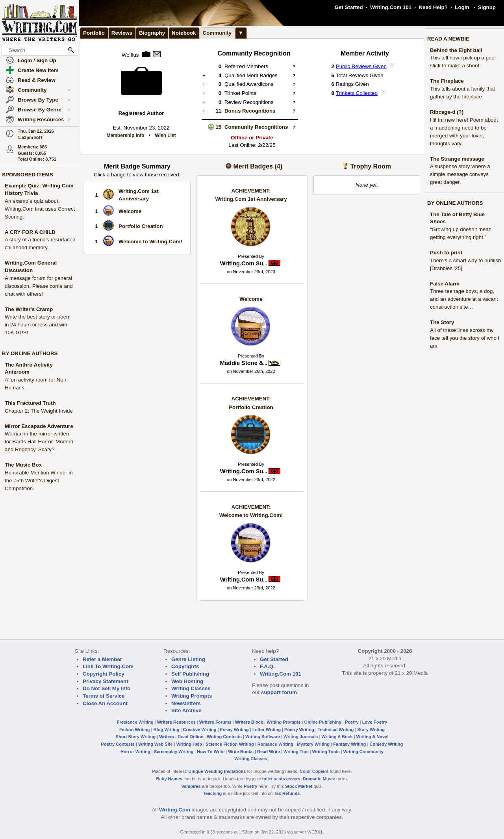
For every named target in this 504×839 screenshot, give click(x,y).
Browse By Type (44, 100)
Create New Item (38, 70)
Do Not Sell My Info (107, 688)
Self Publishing (190, 674)
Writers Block (249, 722)
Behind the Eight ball (456, 50)
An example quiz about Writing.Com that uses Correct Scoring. (40, 209)
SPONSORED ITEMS (28, 175)
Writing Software (263, 737)
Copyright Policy (104, 674)
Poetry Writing (299, 730)
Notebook (184, 33)
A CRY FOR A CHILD (30, 232)
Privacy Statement (106, 681)
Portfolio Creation (141, 226)
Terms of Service (104, 696)
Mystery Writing (313, 744)
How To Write (211, 752)
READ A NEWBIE (448, 39)
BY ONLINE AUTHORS (30, 353)
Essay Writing (234, 730)
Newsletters (186, 703)
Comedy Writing (386, 744)
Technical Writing (336, 730)
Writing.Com (175, 810)
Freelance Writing (135, 722)
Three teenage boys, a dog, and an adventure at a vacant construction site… (464, 299)
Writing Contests (224, 737)
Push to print (446, 253)
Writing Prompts (192, 696)
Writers (167, 737)
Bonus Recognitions (250, 111)
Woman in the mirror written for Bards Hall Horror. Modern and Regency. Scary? (39, 442)
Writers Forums (215, 722)
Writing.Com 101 (391, 7)
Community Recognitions (256, 127)
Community (44, 90)
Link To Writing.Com (108, 666)
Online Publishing (323, 722)
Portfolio (94, 33)
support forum (279, 692)
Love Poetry (375, 722)
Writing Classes (191, 688)
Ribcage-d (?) (447, 112)
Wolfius (130, 55)
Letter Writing (267, 730)
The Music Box (23, 465)
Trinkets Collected (357, 93)
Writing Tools (326, 752)
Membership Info (126, 135)
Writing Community (363, 752)
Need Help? (433, 7)
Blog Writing (167, 730)
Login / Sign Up (37, 60)
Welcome (130, 211)
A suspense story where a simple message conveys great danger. (460, 174)
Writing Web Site (156, 744)
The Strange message (457, 159)
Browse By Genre (44, 110)
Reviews (122, 33)
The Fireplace (447, 81)
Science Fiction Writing (230, 744)
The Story (442, 322)
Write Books (241, 752)
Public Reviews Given (361, 66)
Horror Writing (135, 752)
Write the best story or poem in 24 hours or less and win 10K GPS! (38, 325)
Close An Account (105, 703)
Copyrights (185, 666)
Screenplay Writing (174, 752)
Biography (152, 33)
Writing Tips (296, 752)
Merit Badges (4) (258, 166)
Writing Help (189, 744)
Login (462, 7)
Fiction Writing (135, 730)
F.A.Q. (267, 666)
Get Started (349, 7)
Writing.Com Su (244, 263)
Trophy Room (371, 166)
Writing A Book (337, 737)
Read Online (190, 737)
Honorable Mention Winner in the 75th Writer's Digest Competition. (39, 481)
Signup (487, 7)
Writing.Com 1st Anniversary (251, 195)
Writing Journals (301, 737)
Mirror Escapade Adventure (39, 426)
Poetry (352, 722)
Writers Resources (176, 722)
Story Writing (371, 730)
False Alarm (445, 284)
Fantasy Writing (349, 744)
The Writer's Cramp (29, 309)
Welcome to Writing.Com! (150, 242)
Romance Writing (275, 744)
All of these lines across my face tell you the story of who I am (465, 338)
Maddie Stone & (244, 363)
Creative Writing (200, 730)
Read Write (269, 752)
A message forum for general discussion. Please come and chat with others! (39, 286)
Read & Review (37, 80)
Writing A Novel (372, 737)
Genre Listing (188, 659)
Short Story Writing (135, 737)
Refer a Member (102, 659)
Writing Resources (44, 120)
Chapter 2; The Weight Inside (39, 411)
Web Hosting (187, 681)
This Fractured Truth (30, 403)
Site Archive (186, 710)
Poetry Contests (118, 744)
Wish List (165, 135)
